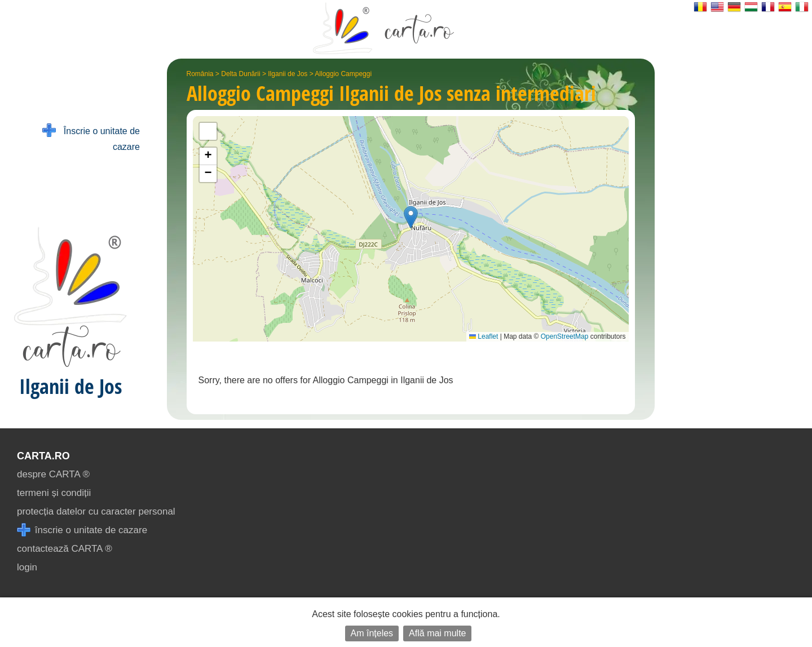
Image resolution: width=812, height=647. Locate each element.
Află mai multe (437, 633)
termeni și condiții (54, 493)
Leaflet (484, 336)
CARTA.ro (43, 456)
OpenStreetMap (565, 336)
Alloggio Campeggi (343, 74)
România (200, 74)
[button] (411, 217)
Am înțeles (372, 633)
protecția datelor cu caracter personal (96, 511)
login (27, 567)
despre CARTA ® (53, 474)
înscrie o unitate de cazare (82, 530)
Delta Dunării (240, 74)
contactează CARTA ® (65, 549)
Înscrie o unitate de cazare (91, 138)
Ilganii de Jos (288, 74)
